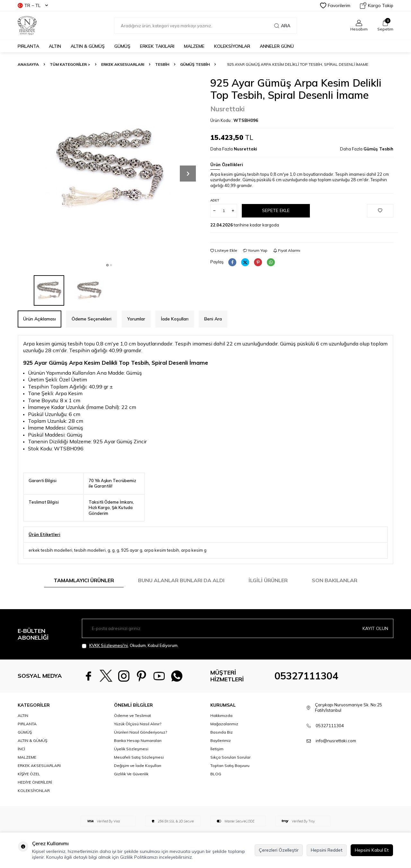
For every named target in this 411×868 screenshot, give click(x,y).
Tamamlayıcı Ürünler (84, 580)
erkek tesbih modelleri (50, 550)
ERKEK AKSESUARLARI (123, 64)
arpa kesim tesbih (162, 550)
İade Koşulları (175, 319)
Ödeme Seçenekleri (92, 319)
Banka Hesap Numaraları (138, 740)
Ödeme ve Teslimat (132, 715)
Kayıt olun (375, 628)
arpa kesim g (194, 550)
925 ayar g (132, 550)
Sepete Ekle (276, 210)
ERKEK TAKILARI (157, 46)
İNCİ (21, 749)
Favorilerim (335, 5)
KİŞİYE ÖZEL (29, 774)
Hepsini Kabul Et (372, 850)
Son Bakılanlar (335, 580)
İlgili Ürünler (268, 580)
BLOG (216, 774)
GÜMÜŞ (122, 46)
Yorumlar (136, 319)
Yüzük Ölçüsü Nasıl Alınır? (138, 724)
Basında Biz (222, 732)
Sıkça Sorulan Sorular (230, 757)
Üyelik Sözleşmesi (131, 749)
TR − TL (33, 5)
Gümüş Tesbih (195, 64)
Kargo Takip (377, 5)
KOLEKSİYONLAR (232, 46)
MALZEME (194, 46)
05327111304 (306, 676)
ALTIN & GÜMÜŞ (88, 46)
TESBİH (162, 64)
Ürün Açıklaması (39, 319)
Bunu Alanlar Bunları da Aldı (181, 580)
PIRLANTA (28, 46)
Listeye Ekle (224, 250)
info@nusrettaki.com (336, 741)
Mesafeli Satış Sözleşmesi (139, 757)
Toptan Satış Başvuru (230, 766)
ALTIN (55, 46)
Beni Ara (213, 319)
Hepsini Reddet (327, 850)
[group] (109, 168)
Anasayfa (28, 64)
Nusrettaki (227, 109)
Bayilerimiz (221, 740)
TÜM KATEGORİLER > (70, 64)
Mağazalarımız (224, 724)
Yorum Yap (255, 250)
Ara (282, 26)
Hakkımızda (221, 715)
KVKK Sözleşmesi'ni (109, 645)
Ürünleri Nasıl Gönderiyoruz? (140, 732)
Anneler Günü (277, 46)
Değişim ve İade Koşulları (138, 766)
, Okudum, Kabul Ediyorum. (130, 646)
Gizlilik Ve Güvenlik (131, 774)
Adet (215, 200)
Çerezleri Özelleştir (279, 850)
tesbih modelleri (90, 550)
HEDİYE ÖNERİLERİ (35, 782)
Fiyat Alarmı (287, 250)
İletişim (217, 749)
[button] (107, 265)
